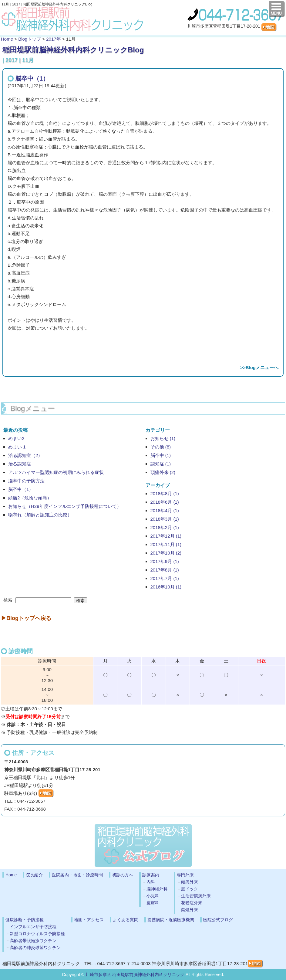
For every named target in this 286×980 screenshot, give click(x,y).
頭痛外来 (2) (163, 472)
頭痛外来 (190, 882)
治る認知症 (20, 464)
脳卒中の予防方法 (26, 481)
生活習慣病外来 (196, 896)
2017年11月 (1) (166, 544)
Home (7, 39)
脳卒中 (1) (161, 455)
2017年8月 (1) (165, 570)
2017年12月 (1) (166, 536)
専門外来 (185, 875)
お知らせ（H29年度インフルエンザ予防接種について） (65, 506)
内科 (151, 882)
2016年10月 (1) (166, 587)
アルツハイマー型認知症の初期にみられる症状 (56, 472)
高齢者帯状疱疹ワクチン (33, 941)
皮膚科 (153, 903)
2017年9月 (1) (165, 561)
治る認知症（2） (25, 455)
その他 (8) (161, 447)
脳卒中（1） (32, 78)
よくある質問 (126, 920)
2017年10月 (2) (166, 553)
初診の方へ (123, 875)
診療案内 (151, 875)
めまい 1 (17, 447)
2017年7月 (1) (165, 578)
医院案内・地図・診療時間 (77, 875)
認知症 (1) (161, 464)
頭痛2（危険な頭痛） (30, 498)
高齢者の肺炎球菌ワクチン (35, 948)
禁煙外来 (190, 910)
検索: (8, 600)
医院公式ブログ (218, 920)
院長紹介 (34, 875)
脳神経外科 (157, 889)
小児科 (153, 896)
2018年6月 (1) (165, 502)
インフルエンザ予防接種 (33, 927)
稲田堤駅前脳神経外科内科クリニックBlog (73, 50)
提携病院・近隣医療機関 (171, 920)
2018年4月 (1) (165, 510)
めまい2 (16, 438)
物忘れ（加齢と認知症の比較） (40, 515)
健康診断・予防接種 (25, 920)
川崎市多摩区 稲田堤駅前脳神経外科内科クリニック (135, 975)
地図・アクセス (89, 920)
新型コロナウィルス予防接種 (37, 934)
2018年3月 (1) (165, 519)
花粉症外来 (192, 903)
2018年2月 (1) (165, 527)
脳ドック (190, 889)
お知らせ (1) (163, 438)
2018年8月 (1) (165, 493)
